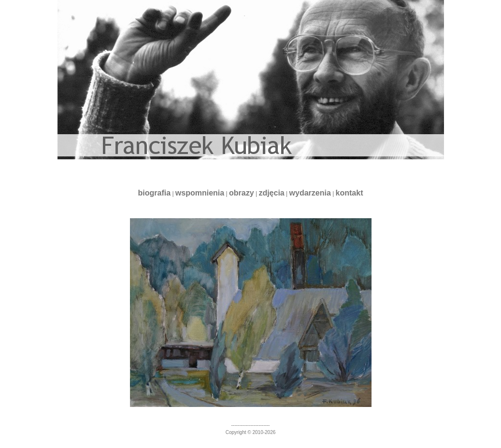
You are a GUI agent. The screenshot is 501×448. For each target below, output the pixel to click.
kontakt (350, 193)
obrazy (242, 193)
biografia (154, 193)
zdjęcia (271, 193)
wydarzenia (310, 193)
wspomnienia (200, 193)
